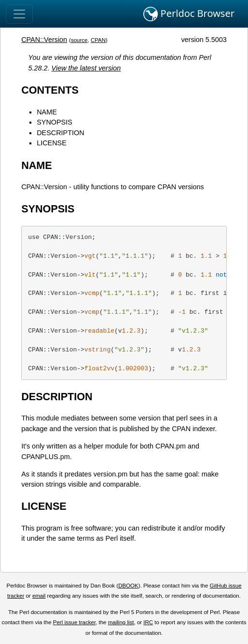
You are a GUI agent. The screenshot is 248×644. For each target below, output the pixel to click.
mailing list (121, 622)
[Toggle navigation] (19, 14)
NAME (47, 112)
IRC (148, 622)
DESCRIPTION (60, 133)
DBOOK (128, 586)
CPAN (98, 40)
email (39, 596)
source (79, 40)
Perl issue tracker (74, 622)
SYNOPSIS (55, 122)
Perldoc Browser (189, 14)
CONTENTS (50, 90)
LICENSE (52, 143)
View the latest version (86, 68)
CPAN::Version (44, 40)
